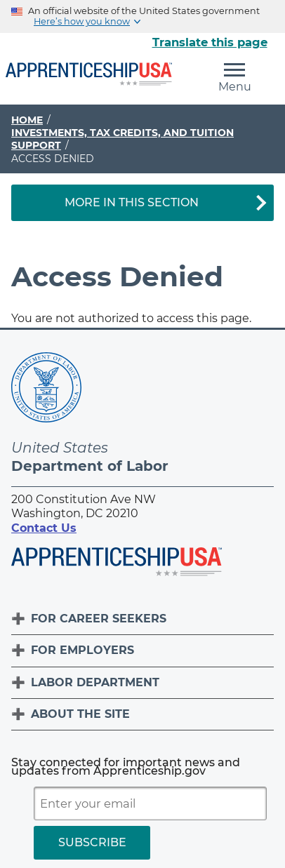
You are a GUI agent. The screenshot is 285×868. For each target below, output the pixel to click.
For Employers (82, 650)
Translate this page (210, 42)
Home (27, 120)
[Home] (89, 75)
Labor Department (95, 682)
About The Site (80, 714)
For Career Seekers (99, 619)
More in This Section (132, 202)
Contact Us (44, 528)
